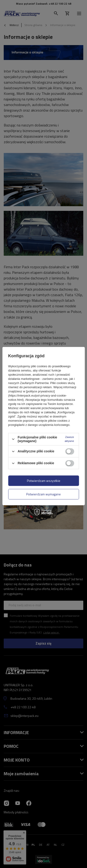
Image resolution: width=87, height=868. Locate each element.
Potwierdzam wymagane (43, 494)
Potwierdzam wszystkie (44, 481)
